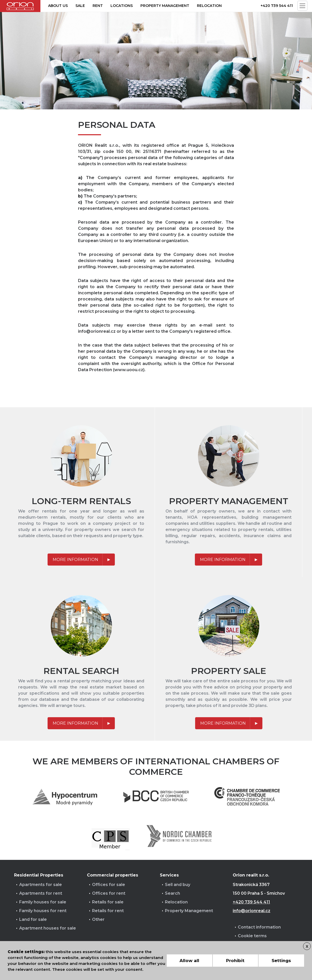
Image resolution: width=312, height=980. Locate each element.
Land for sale (33, 919)
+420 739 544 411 (277, 6)
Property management (165, 6)
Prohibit (235, 961)
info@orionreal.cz (252, 911)
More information (75, 560)
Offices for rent (109, 893)
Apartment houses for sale (48, 928)
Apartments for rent (41, 893)
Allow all (189, 961)
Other (98, 919)
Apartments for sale (41, 885)
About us (58, 6)
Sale (80, 6)
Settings (281, 961)
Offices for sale (109, 885)
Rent (98, 6)
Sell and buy (178, 885)
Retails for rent (108, 911)
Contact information (259, 927)
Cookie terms (252, 936)
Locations (122, 6)
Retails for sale (108, 902)
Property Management (189, 911)
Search (172, 893)
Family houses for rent (43, 911)
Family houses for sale (43, 902)
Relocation (209, 6)
